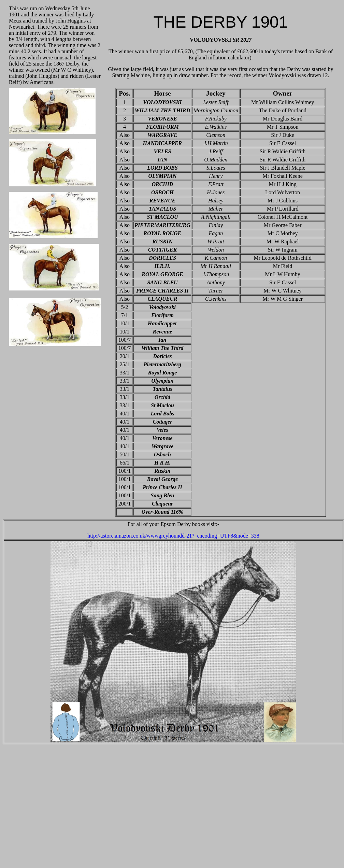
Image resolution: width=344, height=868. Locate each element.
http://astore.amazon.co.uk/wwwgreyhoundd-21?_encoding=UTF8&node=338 (173, 536)
